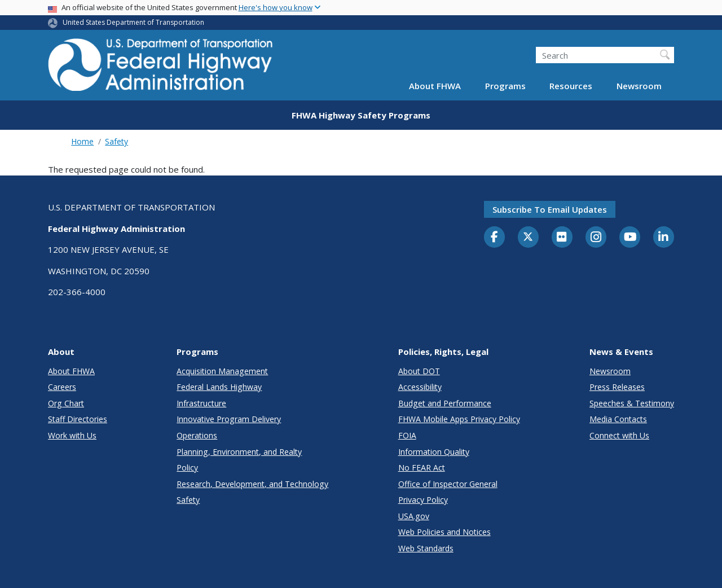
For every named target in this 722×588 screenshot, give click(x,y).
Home (82, 141)
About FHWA (435, 86)
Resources (571, 86)
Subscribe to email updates (550, 209)
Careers (62, 387)
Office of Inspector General (448, 484)
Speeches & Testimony (632, 403)
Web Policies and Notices (444, 532)
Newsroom (639, 86)
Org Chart (66, 403)
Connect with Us (619, 435)
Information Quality (434, 452)
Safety (116, 141)
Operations (197, 435)
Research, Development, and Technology (252, 484)
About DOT (419, 371)
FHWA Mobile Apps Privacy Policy (459, 419)
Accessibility (420, 387)
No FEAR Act (422, 468)
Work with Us (72, 435)
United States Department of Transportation (133, 22)
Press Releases (617, 387)
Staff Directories (78, 419)
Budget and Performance (445, 403)
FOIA (407, 435)
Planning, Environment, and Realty (239, 452)
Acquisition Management (222, 371)
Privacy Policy (423, 500)
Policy (187, 468)
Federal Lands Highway (219, 387)
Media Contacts (618, 419)
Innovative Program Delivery (229, 419)
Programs (505, 86)
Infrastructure (201, 403)
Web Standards (426, 548)
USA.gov (414, 516)
